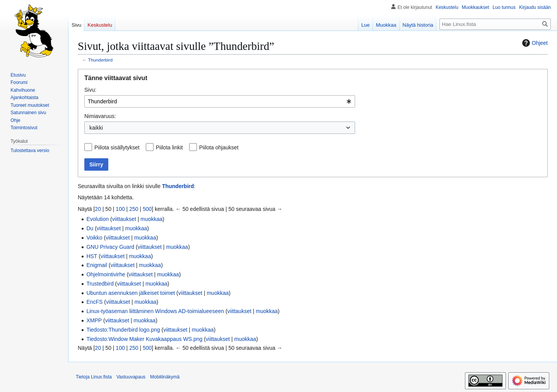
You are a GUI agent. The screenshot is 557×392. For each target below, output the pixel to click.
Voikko (94, 238)
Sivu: (90, 90)
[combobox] (220, 101)
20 (98, 209)
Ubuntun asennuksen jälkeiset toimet (131, 293)
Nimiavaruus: (100, 116)
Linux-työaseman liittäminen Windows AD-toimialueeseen (155, 311)
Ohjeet (534, 43)
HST (92, 256)
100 (120, 209)
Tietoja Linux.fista (94, 377)
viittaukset (124, 219)
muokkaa (151, 219)
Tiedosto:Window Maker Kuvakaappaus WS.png (144, 339)
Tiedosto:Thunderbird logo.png (123, 330)
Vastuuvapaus (131, 377)
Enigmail (97, 265)
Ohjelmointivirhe (106, 274)
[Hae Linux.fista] (495, 24)
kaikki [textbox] (96, 128)
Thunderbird (100, 60)
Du (90, 228)
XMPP (94, 320)
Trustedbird (100, 284)
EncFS (94, 302)
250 (134, 209)
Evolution (97, 219)
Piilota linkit (169, 147)
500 (147, 209)
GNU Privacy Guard (110, 247)
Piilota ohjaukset (219, 147)
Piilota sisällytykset (117, 147)
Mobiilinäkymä (165, 377)
